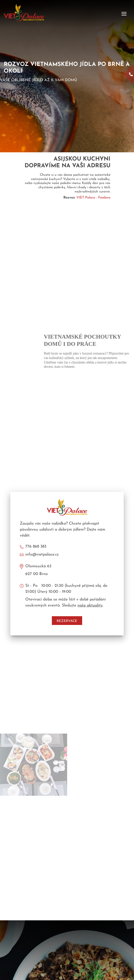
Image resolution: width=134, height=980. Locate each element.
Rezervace (67, 621)
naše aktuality (90, 605)
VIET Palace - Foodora (93, 198)
